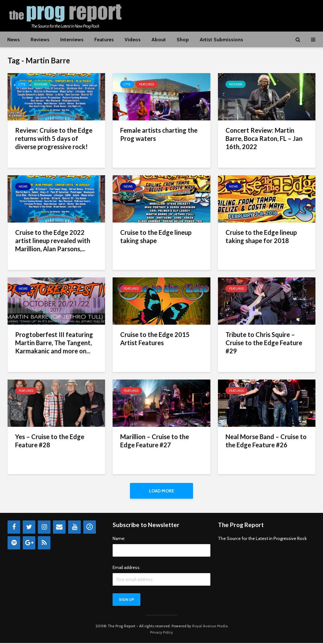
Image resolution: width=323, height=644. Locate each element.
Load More (161, 491)
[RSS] (44, 544)
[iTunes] (90, 528)
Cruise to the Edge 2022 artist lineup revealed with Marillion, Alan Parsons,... (53, 241)
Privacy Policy (161, 633)
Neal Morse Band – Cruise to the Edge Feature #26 (266, 441)
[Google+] (29, 544)
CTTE (22, 84)
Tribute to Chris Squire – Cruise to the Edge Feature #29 (264, 343)
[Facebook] (14, 528)
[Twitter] (29, 528)
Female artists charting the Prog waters (159, 134)
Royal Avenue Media (210, 627)
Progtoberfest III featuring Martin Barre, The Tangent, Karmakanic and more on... (54, 343)
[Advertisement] (201, 15)
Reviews (40, 40)
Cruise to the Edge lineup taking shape (156, 236)
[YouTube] (74, 528)
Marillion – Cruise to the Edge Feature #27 (155, 441)
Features (104, 40)
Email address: (126, 568)
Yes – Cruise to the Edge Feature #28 (50, 441)
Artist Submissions (221, 40)
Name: (119, 539)
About (159, 40)
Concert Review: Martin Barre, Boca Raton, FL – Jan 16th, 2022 (264, 138)
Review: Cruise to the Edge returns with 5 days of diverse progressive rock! (54, 138)
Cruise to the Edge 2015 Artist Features (155, 339)
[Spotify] (14, 544)
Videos (133, 40)
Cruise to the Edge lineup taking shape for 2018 (261, 236)
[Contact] (59, 528)
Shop (183, 40)
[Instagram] (44, 528)
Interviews (72, 40)
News (14, 40)
